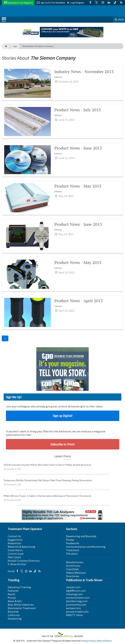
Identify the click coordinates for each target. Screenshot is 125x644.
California (14, 615)
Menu (4, 20)
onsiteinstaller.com (78, 598)
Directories (73, 576)
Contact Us (14, 536)
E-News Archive (17, 564)
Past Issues (14, 557)
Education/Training (19, 587)
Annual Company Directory (24, 561)
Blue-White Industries (21, 605)
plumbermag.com (77, 601)
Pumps (70, 540)
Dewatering (15, 619)
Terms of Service (104, 641)
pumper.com (73, 608)
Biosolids (13, 612)
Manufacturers (75, 562)
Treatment (73, 550)
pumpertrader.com (77, 612)
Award (11, 594)
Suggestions (15, 540)
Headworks (73, 543)
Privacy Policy (88, 641)
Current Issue (16, 554)
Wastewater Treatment (22, 608)
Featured (13, 591)
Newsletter (14, 543)
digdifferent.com (76, 591)
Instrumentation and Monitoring (86, 547)
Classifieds (72, 569)
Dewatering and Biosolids (81, 536)
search (119, 19)
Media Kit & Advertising (21, 547)
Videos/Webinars (76, 573)
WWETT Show (74, 615)
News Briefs (15, 601)
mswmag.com (74, 594)
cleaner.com (73, 587)
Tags (15, 46)
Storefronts (73, 566)
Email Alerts (15, 550)
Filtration (72, 554)
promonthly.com (76, 605)
